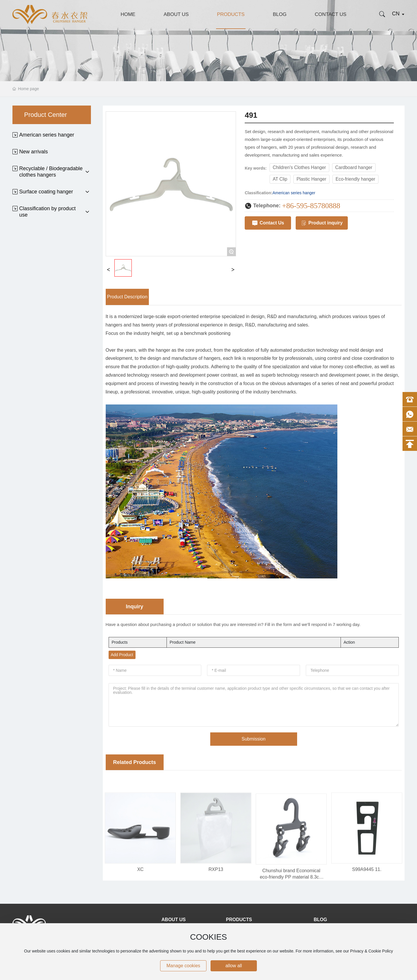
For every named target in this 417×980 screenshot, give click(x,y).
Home (128, 14)
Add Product (122, 655)
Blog (280, 14)
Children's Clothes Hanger (299, 167)
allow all (234, 966)
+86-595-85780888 (311, 206)
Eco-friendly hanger (355, 179)
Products (231, 14)
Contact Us (331, 14)
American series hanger (294, 193)
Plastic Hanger (311, 179)
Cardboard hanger (354, 167)
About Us (176, 14)
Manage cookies (183, 966)
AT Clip (280, 179)
